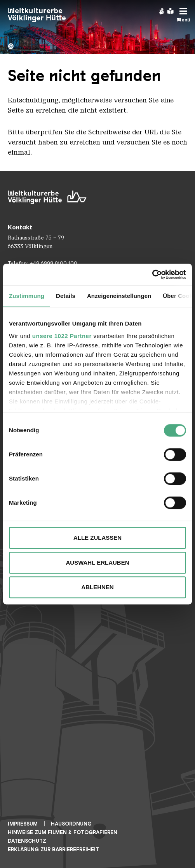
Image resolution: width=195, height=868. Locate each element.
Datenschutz (27, 841)
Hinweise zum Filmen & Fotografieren (63, 832)
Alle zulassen (97, 538)
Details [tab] (66, 296)
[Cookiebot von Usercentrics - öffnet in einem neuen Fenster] (152, 275)
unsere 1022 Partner (62, 336)
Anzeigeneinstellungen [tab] (119, 296)
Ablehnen (97, 587)
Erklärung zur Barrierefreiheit (53, 850)
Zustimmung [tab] (27, 296)
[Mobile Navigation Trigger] (183, 15)
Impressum (23, 824)
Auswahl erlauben (97, 563)
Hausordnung (71, 824)
